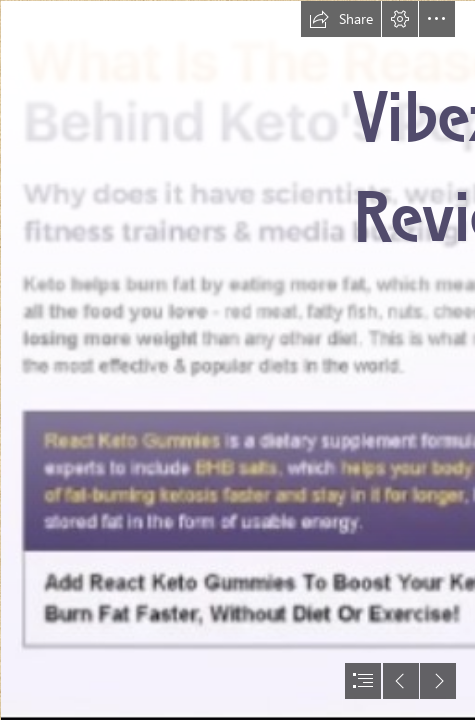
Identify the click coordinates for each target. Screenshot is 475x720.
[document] (237, 360)
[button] (341, 19)
